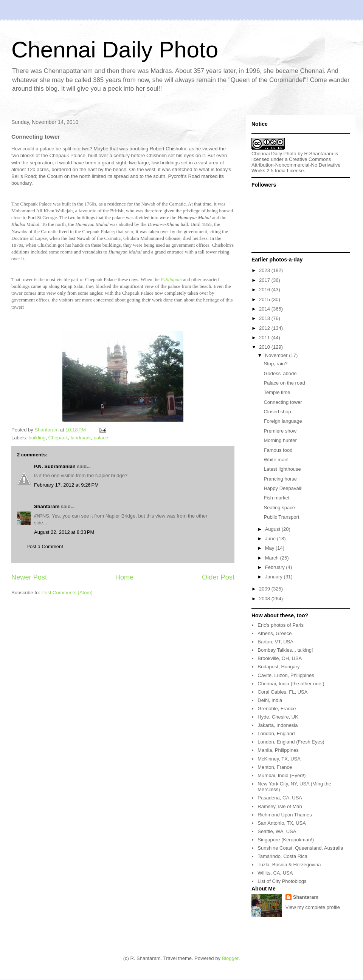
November (277, 355)
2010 (265, 347)
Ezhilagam (171, 279)
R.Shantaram (319, 154)
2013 (265, 318)
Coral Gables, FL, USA (282, 692)
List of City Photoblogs (282, 881)
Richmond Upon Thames (285, 815)
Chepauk (58, 438)
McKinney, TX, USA (279, 759)
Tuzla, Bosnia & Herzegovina (289, 865)
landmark (81, 438)
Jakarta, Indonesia (278, 725)
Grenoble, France (277, 709)
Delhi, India (270, 700)
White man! (276, 460)
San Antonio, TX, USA (282, 823)
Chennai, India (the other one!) (291, 684)
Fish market (276, 498)
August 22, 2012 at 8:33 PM (64, 532)
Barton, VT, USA (275, 642)
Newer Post (29, 577)
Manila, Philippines (278, 750)
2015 (265, 299)
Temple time (277, 392)
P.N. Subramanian (55, 466)
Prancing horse (280, 479)
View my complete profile (313, 907)
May (270, 548)
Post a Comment (45, 546)
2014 (265, 309)
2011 (265, 338)
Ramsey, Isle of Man (280, 806)
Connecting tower (283, 402)
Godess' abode (280, 373)
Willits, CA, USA (275, 873)
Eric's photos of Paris (281, 625)
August (273, 529)
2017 (265, 280)
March (273, 558)
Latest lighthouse (282, 469)
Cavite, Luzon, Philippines (286, 675)
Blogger (230, 958)
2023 (265, 270)
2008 (265, 599)
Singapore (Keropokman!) (286, 840)
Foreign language (283, 421)
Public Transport (281, 517)
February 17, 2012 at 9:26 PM (66, 485)
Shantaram (47, 506)
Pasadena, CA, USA (280, 798)
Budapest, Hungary (278, 667)
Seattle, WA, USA (277, 831)
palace (101, 438)
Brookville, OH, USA (280, 658)
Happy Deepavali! (283, 488)
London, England (276, 733)
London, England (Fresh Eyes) (291, 742)
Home (125, 577)
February (276, 567)
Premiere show (280, 431)
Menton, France (275, 767)
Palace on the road (284, 383)
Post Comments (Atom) (67, 593)
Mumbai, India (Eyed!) (282, 775)
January (275, 577)
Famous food (278, 450)
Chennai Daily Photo (115, 50)
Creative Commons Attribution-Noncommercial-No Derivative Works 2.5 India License (296, 165)
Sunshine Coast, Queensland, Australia (300, 848)
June (271, 539)
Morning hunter (280, 440)
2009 (265, 589)
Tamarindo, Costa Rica (282, 856)
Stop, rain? (275, 364)
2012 (265, 328)
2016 (265, 290)
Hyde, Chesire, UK (278, 717)
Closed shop (277, 412)
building (37, 438)
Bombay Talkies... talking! (285, 650)
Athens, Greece (275, 633)
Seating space (279, 508)
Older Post (218, 577)
